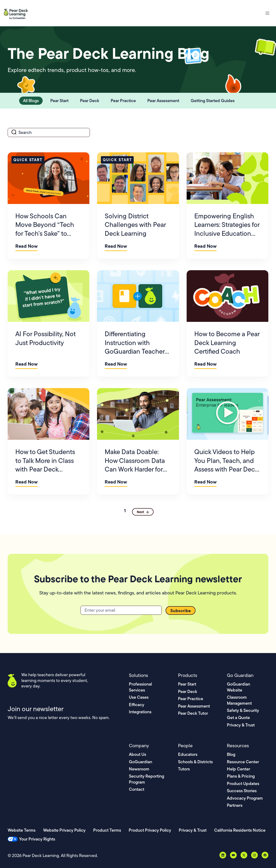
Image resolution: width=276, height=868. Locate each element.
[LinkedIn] (223, 855)
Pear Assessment (194, 706)
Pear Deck (188, 691)
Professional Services (140, 687)
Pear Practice (191, 699)
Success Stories (242, 791)
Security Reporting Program (147, 779)
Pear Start (187, 684)
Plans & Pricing (241, 776)
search (8, 128)
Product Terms (107, 830)
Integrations (140, 712)
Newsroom (139, 769)
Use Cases (139, 697)
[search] (49, 132)
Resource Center (243, 762)
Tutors (184, 769)
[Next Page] (143, 512)
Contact (137, 789)
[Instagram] (254, 855)
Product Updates (243, 783)
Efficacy (137, 705)
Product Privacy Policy (150, 830)
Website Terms (22, 830)
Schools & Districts (195, 762)
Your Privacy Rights (37, 839)
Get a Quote (238, 717)
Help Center (239, 769)
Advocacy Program (245, 798)
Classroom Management (239, 700)
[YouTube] (233, 855)
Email (81, 606)
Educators (188, 754)
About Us (138, 754)
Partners (235, 805)
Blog (231, 754)
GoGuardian (141, 762)
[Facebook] (265, 855)
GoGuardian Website (239, 687)
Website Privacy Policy (64, 830)
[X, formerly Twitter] (244, 855)
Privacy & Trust (241, 725)
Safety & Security (243, 710)
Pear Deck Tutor (193, 713)
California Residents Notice (240, 830)
